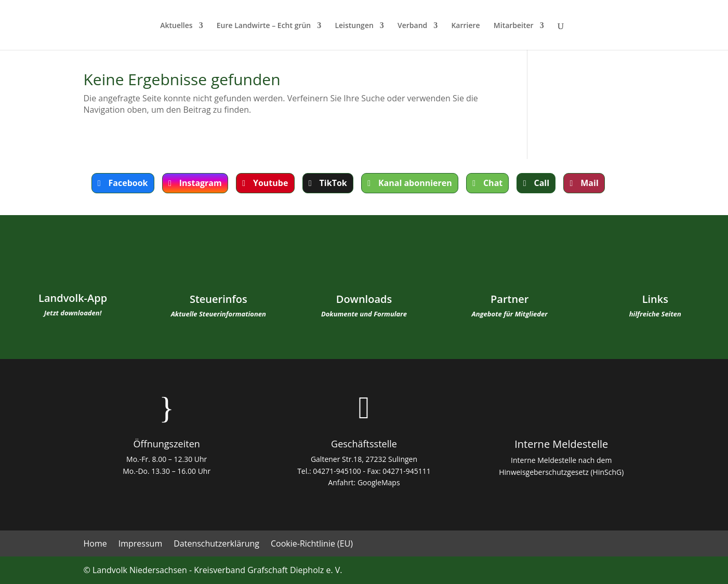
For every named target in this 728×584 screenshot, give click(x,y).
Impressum (140, 545)
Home (95, 545)
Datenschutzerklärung (216, 545)
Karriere (465, 26)
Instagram (201, 183)
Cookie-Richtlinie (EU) (312, 545)
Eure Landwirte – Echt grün (264, 26)
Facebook (128, 183)
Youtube (270, 183)
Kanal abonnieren (415, 183)
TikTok (333, 183)
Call (541, 183)
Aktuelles (176, 26)
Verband (412, 26)
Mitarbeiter (514, 26)
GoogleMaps (379, 482)
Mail (590, 183)
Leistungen (354, 26)
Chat (493, 183)
